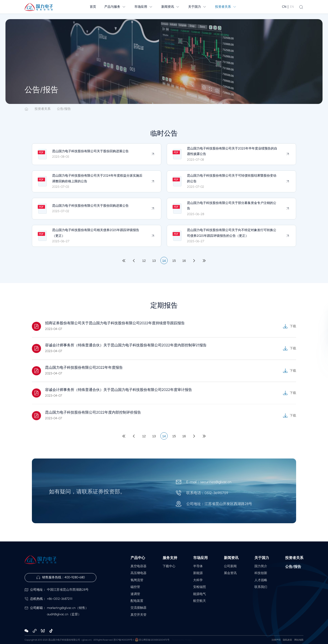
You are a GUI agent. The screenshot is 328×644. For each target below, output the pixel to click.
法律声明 (276, 640)
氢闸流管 (137, 580)
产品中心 (138, 558)
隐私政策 (287, 640)
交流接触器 (138, 608)
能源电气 (200, 594)
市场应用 (200, 558)
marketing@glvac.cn (61, 608)
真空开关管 (138, 615)
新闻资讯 (231, 558)
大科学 (198, 580)
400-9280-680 (75, 577)
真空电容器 (138, 566)
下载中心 (169, 566)
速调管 (135, 594)
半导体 (198, 566)
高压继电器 (138, 573)
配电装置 (137, 601)
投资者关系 (43, 109)
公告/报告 (64, 109)
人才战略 (261, 580)
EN (292, 7)
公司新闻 (230, 566)
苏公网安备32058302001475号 (154, 640)
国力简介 (261, 566)
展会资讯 (230, 573)
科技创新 (261, 573)
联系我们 (261, 587)
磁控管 (135, 587)
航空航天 (200, 601)
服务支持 (170, 558)
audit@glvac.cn (58, 614)
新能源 (198, 573)
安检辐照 (200, 587)
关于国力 (262, 558)
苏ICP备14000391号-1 (124, 640)
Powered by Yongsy (182, 640)
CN (284, 7)
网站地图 (299, 640)
